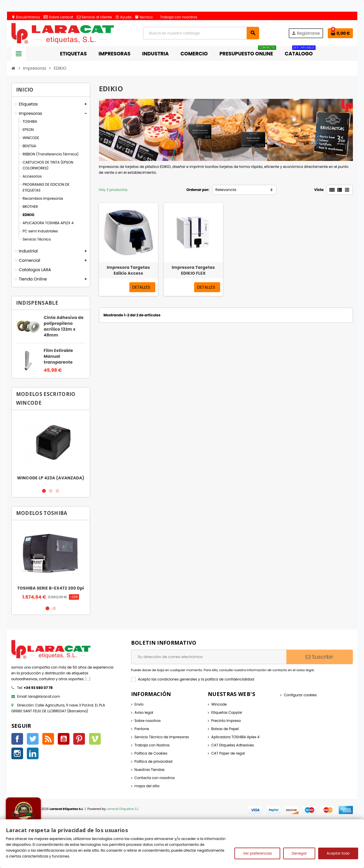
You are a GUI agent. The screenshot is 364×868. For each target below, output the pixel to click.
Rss (48, 739)
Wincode (219, 704)
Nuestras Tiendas (150, 770)
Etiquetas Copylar (227, 712)
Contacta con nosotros (155, 778)
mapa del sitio (147, 786)
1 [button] (44, 491)
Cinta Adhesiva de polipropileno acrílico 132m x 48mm (64, 326)
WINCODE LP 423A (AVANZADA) (51, 478)
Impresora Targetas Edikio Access (128, 270)
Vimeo (95, 739)
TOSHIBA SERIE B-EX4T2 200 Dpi (51, 588)
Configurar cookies (300, 695)
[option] (51, 449)
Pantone (142, 729)
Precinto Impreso (226, 721)
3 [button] (57, 491)
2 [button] (51, 491)
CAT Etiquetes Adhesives (233, 745)
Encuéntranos (26, 17)
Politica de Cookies (151, 753)
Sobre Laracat (58, 17)
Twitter (33, 739)
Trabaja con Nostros (152, 745)
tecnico (144, 17)
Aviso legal (144, 712)
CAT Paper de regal (228, 753)
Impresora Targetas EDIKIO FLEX (193, 270)
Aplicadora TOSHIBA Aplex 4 (235, 737)
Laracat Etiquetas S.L (123, 809)
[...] (88, 679)
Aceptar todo (338, 853)
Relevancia (226, 190)
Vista (319, 190)
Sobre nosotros (148, 721)
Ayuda (123, 17)
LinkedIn (33, 753)
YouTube (64, 739)
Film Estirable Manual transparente (59, 356)
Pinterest (79, 739)
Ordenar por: (198, 190)
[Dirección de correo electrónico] (209, 657)
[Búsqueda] (201, 33)
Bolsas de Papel (225, 729)
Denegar (299, 853)
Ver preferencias (257, 853)
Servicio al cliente (94, 17)
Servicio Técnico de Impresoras (162, 737)
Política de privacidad (154, 761)
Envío (139, 704)
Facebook (17, 739)
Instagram (17, 753)
